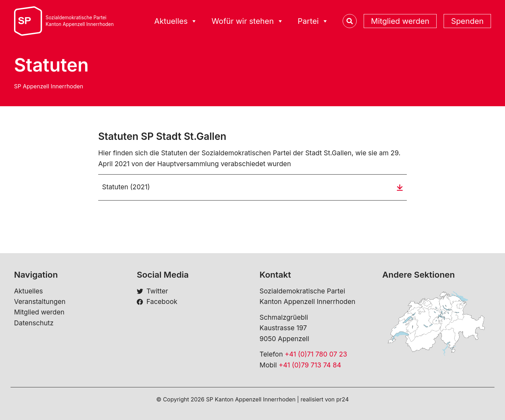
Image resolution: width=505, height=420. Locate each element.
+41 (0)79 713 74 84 (310, 365)
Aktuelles (28, 291)
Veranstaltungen (40, 302)
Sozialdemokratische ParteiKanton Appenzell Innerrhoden (80, 21)
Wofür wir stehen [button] (247, 21)
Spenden (467, 21)
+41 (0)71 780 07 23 (316, 354)
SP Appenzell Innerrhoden (49, 86)
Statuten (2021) (126, 187)
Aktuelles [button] (176, 21)
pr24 (343, 399)
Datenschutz (34, 323)
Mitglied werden (400, 21)
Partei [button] (313, 21)
